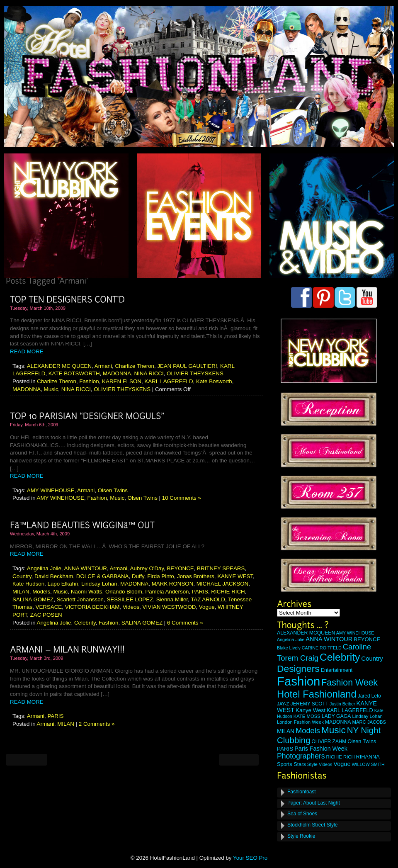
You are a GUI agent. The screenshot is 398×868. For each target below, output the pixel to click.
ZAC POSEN (46, 615)
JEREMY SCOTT (309, 704)
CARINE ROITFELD (322, 648)
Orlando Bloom (124, 592)
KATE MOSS (307, 716)
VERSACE (49, 607)
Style (312, 764)
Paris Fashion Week (321, 749)
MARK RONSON (173, 584)
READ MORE (27, 351)
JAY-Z (283, 704)
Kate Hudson (28, 584)
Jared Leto (369, 696)
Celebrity (85, 623)
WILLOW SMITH (368, 764)
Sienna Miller (172, 599)
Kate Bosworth (214, 381)
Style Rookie (301, 836)
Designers (298, 669)
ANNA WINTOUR (86, 568)
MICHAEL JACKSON (222, 584)
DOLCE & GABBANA (103, 576)
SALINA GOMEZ (33, 599)
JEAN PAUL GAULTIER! (187, 366)
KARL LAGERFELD (169, 381)
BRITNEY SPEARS (221, 568)
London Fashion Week (300, 722)
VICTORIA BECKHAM (92, 607)
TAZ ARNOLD (208, 599)
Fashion (89, 381)
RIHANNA (368, 757)
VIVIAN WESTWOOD (169, 607)
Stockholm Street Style (312, 825)
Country (22, 576)
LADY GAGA (336, 716)
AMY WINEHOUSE (51, 490)
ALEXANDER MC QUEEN (59, 366)
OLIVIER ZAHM (329, 742)
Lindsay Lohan (99, 584)
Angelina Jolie (44, 568)
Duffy (138, 576)
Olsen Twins (113, 490)
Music (51, 389)
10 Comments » (182, 498)
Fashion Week (349, 683)
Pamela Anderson (167, 592)
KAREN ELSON (122, 381)
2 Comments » (97, 724)
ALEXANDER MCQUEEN (306, 633)
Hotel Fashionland (317, 694)
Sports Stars (291, 764)
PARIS (200, 592)
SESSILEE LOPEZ (130, 599)
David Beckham (54, 576)
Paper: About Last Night (314, 803)
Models (41, 592)
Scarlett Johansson (80, 599)
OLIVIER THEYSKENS (195, 373)
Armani (103, 366)
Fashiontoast (302, 792)
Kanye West (311, 710)
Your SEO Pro (250, 858)
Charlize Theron (135, 366)
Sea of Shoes (302, 814)
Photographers (301, 756)
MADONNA (117, 373)
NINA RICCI (149, 373)
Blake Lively (289, 648)
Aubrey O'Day (147, 568)
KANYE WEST (235, 576)
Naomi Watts (87, 592)
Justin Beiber (342, 704)
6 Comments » (185, 623)
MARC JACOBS (369, 722)
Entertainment (337, 670)
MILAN (21, 592)
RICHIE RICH (228, 592)
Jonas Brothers (196, 576)
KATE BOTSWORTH (74, 373)
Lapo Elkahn (63, 584)
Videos (131, 607)
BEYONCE (180, 568)
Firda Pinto (160, 576)
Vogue (207, 607)
